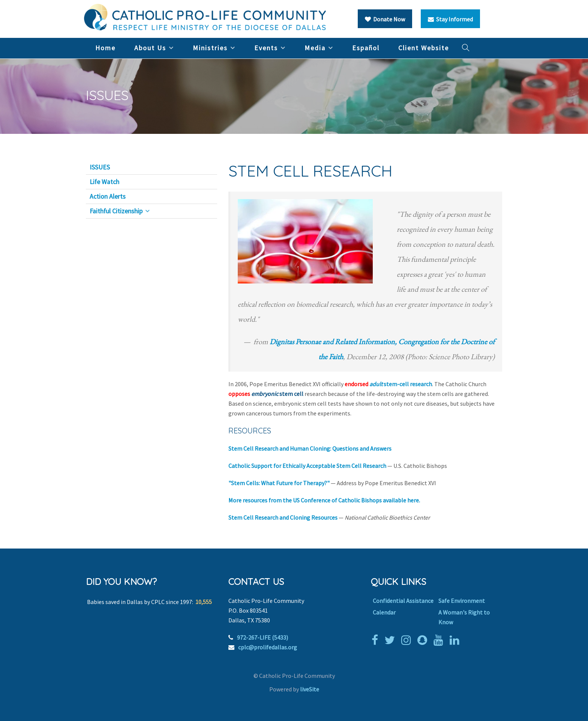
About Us (150, 48)
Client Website (424, 48)
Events (266, 48)
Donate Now (385, 19)
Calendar (384, 612)
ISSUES (100, 167)
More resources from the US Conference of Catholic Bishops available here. (324, 500)
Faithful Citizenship (116, 211)
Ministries (210, 48)
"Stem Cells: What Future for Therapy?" (279, 483)
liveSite (310, 689)
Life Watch (104, 182)
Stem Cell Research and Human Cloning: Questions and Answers (310, 448)
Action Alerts (108, 196)
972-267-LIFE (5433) (262, 637)
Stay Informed (450, 19)
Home (105, 48)
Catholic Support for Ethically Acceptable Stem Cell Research (307, 466)
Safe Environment (462, 601)
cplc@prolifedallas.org (268, 647)
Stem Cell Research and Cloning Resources (283, 517)
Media (315, 48)
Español (366, 48)
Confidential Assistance (403, 601)
